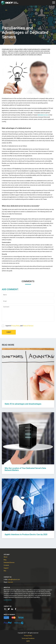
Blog (5, 560)
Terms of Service (28, 326)
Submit (9, 332)
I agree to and (19, 326)
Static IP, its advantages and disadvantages (23, 404)
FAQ (5, 571)
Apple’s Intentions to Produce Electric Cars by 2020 (26, 534)
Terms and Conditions (28, 638)
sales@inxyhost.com (14, 579)
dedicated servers (43, 115)
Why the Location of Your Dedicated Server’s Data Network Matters (25, 469)
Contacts (6, 565)
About (6, 557)
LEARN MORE (8, 600)
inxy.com (10, 582)
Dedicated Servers (9, 562)
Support (6, 568)
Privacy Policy (16, 326)
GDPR (28, 641)
